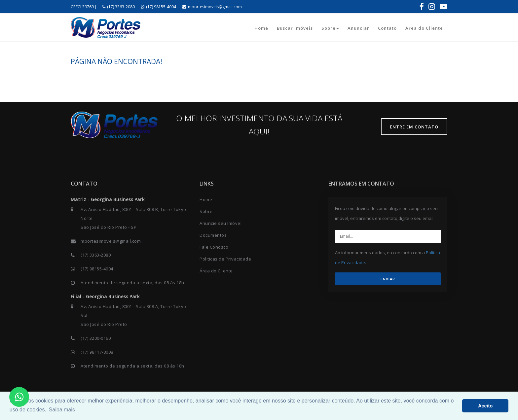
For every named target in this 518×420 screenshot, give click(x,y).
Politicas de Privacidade (225, 259)
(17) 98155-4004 (159, 7)
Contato (387, 28)
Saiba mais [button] (62, 410)
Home (261, 28)
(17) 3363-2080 (119, 7)
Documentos (213, 235)
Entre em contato (414, 127)
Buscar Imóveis (295, 28)
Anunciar (358, 28)
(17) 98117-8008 (97, 352)
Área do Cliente (424, 28)
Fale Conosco (214, 247)
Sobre (330, 28)
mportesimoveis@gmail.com (212, 7)
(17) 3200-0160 (96, 338)
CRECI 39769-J (83, 7)
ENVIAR (388, 279)
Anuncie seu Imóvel (221, 223)
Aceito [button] (485, 406)
